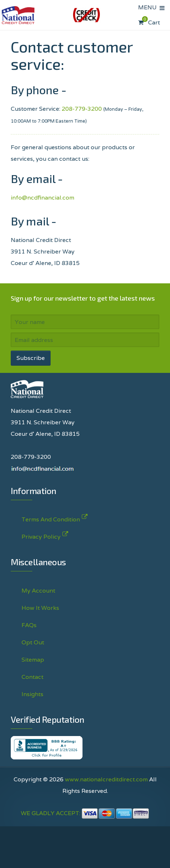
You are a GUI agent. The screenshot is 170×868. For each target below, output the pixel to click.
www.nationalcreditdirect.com (106, 779)
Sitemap (33, 660)
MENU (149, 7)
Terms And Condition (51, 518)
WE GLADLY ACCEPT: (85, 813)
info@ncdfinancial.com (42, 198)
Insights (32, 694)
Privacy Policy (41, 535)
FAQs (29, 625)
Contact (32, 677)
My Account (38, 591)
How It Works (40, 608)
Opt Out (33, 642)
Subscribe (31, 358)
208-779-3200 (82, 109)
